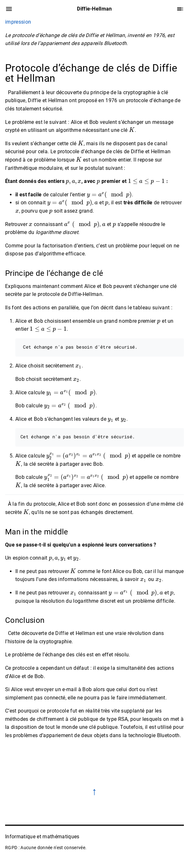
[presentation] (132, 130)
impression (18, 22)
